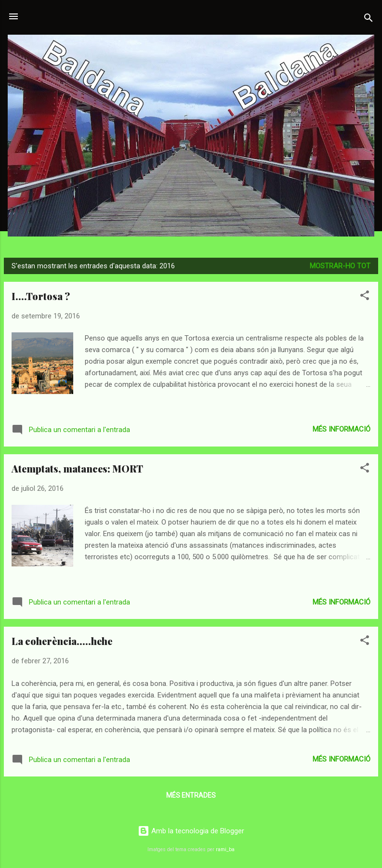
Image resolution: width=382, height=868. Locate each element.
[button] (365, 297)
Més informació (342, 429)
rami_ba (225, 849)
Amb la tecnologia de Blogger (191, 831)
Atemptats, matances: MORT (77, 468)
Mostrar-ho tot (340, 266)
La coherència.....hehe (62, 641)
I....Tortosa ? (41, 296)
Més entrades (191, 795)
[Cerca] (369, 20)
